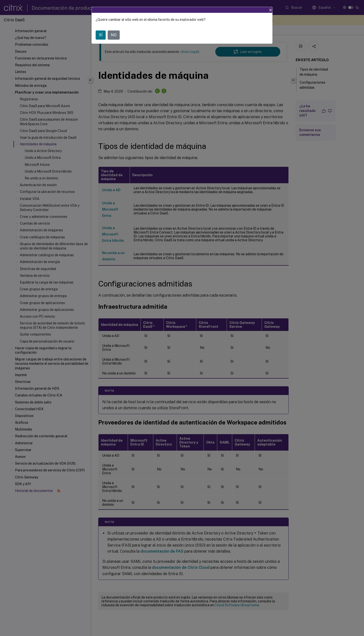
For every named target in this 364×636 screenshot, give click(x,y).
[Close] (271, 10)
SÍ (101, 35)
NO (114, 35)
